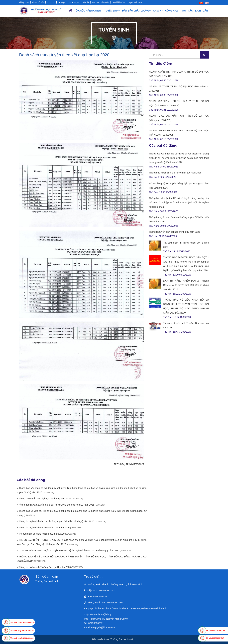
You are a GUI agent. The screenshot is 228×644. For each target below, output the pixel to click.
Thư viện (105, 2)
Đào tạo (95, 2)
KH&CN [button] (158, 11)
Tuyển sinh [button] (112, 11)
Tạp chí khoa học (118, 2)
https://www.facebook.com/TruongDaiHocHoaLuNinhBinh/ (136, 608)
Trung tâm (51, 2)
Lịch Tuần (201, 11)
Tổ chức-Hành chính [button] (88, 11)
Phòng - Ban (24, 2)
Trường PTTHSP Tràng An (68, 2)
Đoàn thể (86, 2)
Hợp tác (188, 11)
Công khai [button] (173, 11)
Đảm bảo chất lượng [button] (136, 11)
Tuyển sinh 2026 (135, 2)
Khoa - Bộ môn (38, 2)
